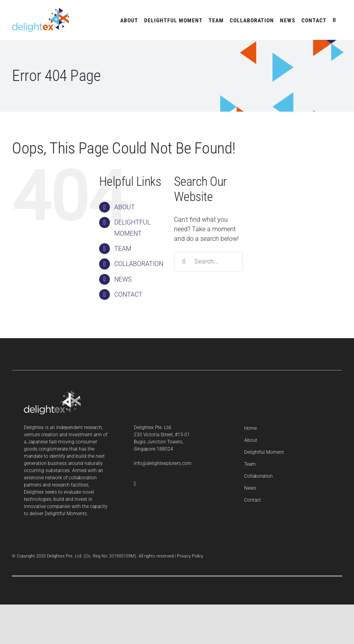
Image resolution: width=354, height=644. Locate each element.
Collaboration (258, 476)
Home (250, 428)
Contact (252, 500)
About (251, 440)
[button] (334, 20)
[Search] (184, 262)
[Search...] (208, 262)
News (250, 488)
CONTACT (128, 294)
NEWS (123, 279)
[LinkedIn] (135, 484)
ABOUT (125, 207)
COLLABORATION (139, 264)
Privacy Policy (190, 556)
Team (250, 464)
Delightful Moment (264, 452)
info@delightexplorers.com (163, 463)
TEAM (123, 249)
